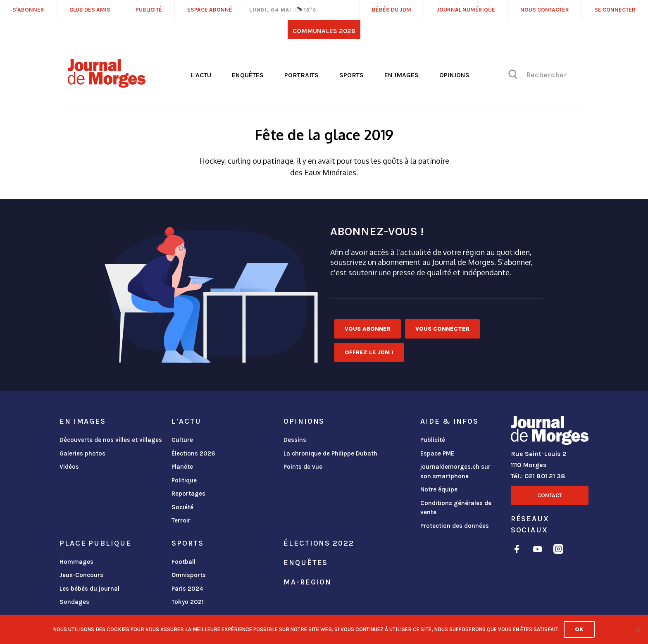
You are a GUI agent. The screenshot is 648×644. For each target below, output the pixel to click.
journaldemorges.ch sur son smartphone (455, 471)
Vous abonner (368, 329)
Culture (182, 440)
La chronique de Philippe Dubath (330, 453)
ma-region (307, 582)
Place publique (95, 543)
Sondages (74, 602)
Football (183, 562)
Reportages (188, 494)
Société (182, 507)
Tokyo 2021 (188, 602)
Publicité (433, 440)
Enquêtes (248, 75)
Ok (579, 629)
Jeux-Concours (81, 575)
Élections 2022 (319, 543)
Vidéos (69, 467)
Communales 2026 (324, 31)
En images (401, 75)
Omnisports (189, 575)
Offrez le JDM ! (369, 352)
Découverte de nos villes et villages (111, 440)
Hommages (76, 562)
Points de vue (303, 467)
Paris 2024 (187, 589)
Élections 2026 (193, 453)
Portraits (301, 75)
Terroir (181, 520)
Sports (351, 75)
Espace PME (437, 453)
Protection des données (455, 526)
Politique (184, 480)
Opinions (454, 75)
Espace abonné (210, 10)
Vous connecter (442, 329)
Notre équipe (439, 489)
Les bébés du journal (89, 589)
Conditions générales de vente (456, 508)
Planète (182, 467)
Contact (550, 495)
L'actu (201, 75)
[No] (638, 630)
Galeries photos (82, 453)
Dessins (295, 440)
